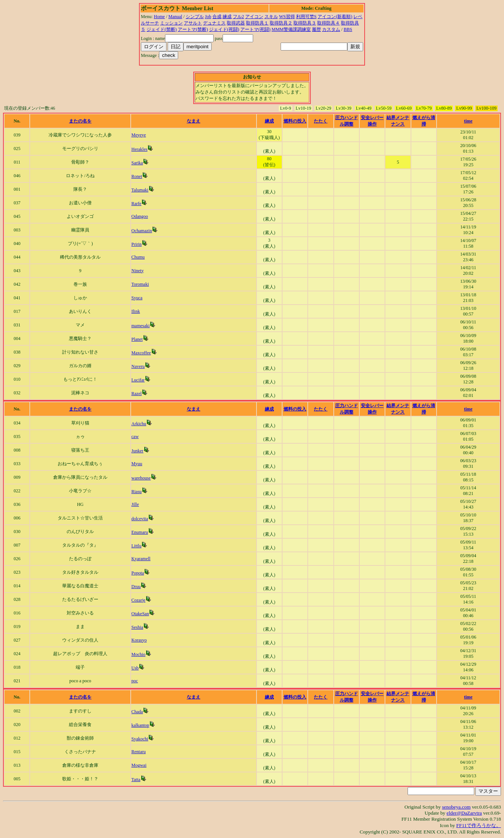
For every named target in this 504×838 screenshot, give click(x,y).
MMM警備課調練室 (291, 29)
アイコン (254, 17)
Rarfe (137, 204)
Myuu (137, 464)
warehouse (141, 478)
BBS (348, 29)
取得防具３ (305, 23)
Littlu (137, 546)
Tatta (136, 780)
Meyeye (139, 135)
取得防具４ (328, 23)
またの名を (80, 121)
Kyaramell (141, 559)
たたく (321, 121)
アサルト (193, 23)
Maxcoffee (141, 353)
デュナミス (214, 23)
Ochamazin (142, 231)
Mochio (138, 654)
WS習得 (287, 17)
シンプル (195, 17)
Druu (136, 587)
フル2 (238, 17)
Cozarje (138, 600)
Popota (138, 573)
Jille (135, 504)
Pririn (137, 244)
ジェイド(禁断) (162, 29)
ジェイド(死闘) (224, 29)
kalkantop (140, 725)
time (468, 121)
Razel (137, 394)
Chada (137, 712)
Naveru (138, 366)
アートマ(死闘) (255, 29)
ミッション (171, 23)
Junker (137, 451)
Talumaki (140, 190)
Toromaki (140, 284)
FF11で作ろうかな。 (479, 825)
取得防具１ (257, 23)
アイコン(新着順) (335, 17)
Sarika (137, 163)
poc (135, 681)
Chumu (138, 257)
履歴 (316, 29)
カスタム (331, 29)
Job (208, 17)
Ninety (138, 271)
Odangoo (140, 216)
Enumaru (140, 532)
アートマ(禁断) (193, 29)
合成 (217, 17)
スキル (271, 17)
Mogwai (139, 765)
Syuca (137, 298)
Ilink (136, 311)
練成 (227, 17)
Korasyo (139, 640)
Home (159, 17)
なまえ (194, 121)
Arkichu (139, 424)
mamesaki (141, 326)
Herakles (140, 149)
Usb (135, 668)
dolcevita (140, 519)
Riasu (137, 492)
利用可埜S (306, 17)
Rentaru (139, 752)
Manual (175, 17)
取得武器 (236, 23)
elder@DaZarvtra (464, 813)
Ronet (137, 176)
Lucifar (138, 380)
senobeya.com (456, 807)
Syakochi (140, 739)
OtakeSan (140, 614)
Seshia (137, 627)
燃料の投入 (295, 121)
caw (135, 437)
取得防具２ (281, 23)
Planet (137, 339)
